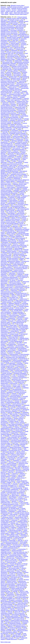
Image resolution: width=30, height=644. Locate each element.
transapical (25, 196)
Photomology (18, 228)
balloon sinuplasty (16, 114)
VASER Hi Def (23, 299)
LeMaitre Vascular (14, 421)
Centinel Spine (18, 61)
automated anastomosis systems (10, 504)
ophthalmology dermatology (22, 62)
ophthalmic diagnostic (14, 303)
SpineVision (20, 533)
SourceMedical (17, 302)
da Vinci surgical (7, 417)
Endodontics (12, 511)
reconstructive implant (17, 399)
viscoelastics (4, 536)
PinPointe (24, 427)
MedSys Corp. (6, 311)
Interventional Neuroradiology (8, 507)
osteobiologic (19, 162)
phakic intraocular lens (18, 636)
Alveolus (13, 407)
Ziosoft (12, 633)
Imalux (26, 318)
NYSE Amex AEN (22, 575)
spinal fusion (21, 222)
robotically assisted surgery (8, 571)
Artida (14, 194)
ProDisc (14, 161)
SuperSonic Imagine (12, 569)
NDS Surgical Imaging (6, 604)
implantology (13, 42)
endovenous (12, 273)
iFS (13, 324)
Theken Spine (13, 325)
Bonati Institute (13, 36)
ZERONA (9, 75)
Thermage (8, 635)
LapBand (12, 125)
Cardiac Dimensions (18, 264)
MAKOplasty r (4, 331)
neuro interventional (17, 372)
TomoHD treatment (24, 306)
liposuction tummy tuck (21, 286)
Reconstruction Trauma (17, 206)
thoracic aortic (4, 500)
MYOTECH (10, 286)
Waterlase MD (22, 527)
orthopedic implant (12, 232)
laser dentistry (11, 213)
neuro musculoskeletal (12, 398)
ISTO (14, 375)
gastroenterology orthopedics (18, 289)
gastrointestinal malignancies (13, 622)
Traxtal (9, 172)
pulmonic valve (14, 523)
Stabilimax (11, 346)
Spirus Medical (6, 319)
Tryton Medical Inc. (17, 488)
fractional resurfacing (22, 187)
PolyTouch (8, 505)
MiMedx (3, 286)
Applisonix (18, 388)
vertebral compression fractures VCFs (13, 332)
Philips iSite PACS (16, 469)
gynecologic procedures (15, 94)
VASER (16, 135)
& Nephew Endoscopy (8, 305)
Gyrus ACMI (16, 446)
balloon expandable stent (9, 598)
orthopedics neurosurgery (7, 26)
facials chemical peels (18, 404)
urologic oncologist (7, 373)
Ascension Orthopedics (13, 39)
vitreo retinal (17, 158)
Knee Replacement (20, 382)
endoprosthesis (11, 565)
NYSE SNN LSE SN (21, 305)
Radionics (22, 473)
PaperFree (21, 580)
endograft (14, 393)
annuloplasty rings (16, 379)
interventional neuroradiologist (10, 542)
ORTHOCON (6, 407)
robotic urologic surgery (7, 287)
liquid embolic (10, 593)
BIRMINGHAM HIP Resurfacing (9, 171)
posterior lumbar (15, 43)
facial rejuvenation (13, 258)
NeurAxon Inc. (12, 516)
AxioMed (12, 276)
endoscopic (15, 226)
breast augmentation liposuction (13, 387)
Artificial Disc (20, 139)
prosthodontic (21, 376)
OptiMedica (18, 412)
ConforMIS (16, 190)
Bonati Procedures (5, 46)
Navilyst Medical (24, 425)
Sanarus (17, 519)
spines (2, 13)
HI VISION (24, 536)
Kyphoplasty (12, 587)
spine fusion (12, 343)
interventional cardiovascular (8, 167)
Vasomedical (4, 540)
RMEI (13, 295)
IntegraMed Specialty (6, 566)
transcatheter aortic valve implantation (15, 357)
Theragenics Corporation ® (8, 606)
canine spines (15, 116)
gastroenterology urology (7, 293)
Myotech (12, 103)
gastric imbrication (23, 466)
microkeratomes (17, 545)
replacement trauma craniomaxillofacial (11, 292)
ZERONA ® (23, 523)
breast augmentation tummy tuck (19, 441)
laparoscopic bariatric (15, 396)
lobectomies (10, 519)
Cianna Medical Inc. (16, 159)
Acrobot (24, 220)
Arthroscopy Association (18, 436)
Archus (16, 367)
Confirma (21, 501)
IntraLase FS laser (5, 415)
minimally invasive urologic (14, 170)
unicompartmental (17, 389)
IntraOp (5, 546)
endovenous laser (12, 510)
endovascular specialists (17, 428)
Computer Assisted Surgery (8, 366)
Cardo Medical (22, 104)
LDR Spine (22, 296)
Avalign (14, 476)
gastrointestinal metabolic (13, 402)
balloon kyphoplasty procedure (21, 360)
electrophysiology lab (14, 450)
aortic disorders (21, 213)
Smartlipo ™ (4, 239)
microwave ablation (6, 314)
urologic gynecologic (6, 255)
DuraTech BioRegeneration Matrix (15, 617)
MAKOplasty (4, 36)
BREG (22, 260)
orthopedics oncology (12, 97)
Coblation (3, 405)
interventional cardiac (14, 568)
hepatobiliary (11, 594)
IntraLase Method (18, 601)
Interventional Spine (7, 62)
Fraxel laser (15, 443)
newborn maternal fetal (21, 370)
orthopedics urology (14, 536)
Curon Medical (8, 619)
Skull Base (3, 529)
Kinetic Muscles (5, 204)
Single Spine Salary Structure (21, 13)
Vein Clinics (4, 298)
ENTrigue (18, 235)
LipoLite (3, 444)
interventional (24, 135)
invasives (3, 10)
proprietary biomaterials (7, 468)
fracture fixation (19, 287)
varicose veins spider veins (21, 267)
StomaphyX (25, 148)
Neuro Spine (11, 529)
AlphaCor (25, 612)
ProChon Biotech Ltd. (21, 293)
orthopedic (18, 353)
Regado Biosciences (12, 639)
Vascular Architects (19, 418)
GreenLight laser (17, 257)
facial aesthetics (13, 200)
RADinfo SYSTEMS (6, 630)
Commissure (12, 239)
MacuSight (12, 459)
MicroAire (10, 367)
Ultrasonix (3, 216)
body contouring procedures (21, 630)
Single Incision (6, 149)
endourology (12, 65)
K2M (25, 156)
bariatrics (22, 258)
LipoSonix (3, 437)
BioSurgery (4, 343)
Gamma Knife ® (5, 455)
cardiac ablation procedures (22, 300)
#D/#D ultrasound (10, 363)
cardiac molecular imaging (19, 330)
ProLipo (27, 287)
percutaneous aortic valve (7, 53)
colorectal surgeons (18, 505)
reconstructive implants (7, 191)
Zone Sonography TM (14, 437)
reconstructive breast (6, 122)
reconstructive (4, 396)
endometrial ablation (19, 254)
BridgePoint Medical (13, 216)
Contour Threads (7, 95)
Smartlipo (12, 609)
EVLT (7, 290)
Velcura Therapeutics (6, 607)
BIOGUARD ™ (13, 578)
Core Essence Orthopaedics (22, 145)
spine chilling (5, 14)
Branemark (26, 405)
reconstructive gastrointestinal (10, 277)
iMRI (2, 357)
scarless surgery (20, 210)
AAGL (17, 638)
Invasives (14, 10)
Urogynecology (22, 549)
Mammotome (11, 318)
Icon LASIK (23, 543)
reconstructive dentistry (21, 268)
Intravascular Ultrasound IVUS (9, 485)
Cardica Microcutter (6, 553)
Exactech (26, 424)
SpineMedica (6, 361)
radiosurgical (6, 104)
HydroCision (15, 46)
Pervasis (22, 367)
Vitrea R (19, 459)
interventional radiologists (19, 614)
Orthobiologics (24, 414)
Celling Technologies (21, 408)
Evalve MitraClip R (23, 603)
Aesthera (3, 456)
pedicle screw (13, 487)
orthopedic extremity (22, 142)
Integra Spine (22, 31)
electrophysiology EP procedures (16, 492)
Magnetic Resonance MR (9, 146)
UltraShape (20, 363)
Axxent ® (17, 351)
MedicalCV (21, 510)
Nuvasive (3, 412)
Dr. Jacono (13, 280)
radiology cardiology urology (17, 263)
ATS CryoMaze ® (21, 565)
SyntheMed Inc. (5, 590)
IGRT (19, 482)
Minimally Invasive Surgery (8, 59)
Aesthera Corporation (20, 238)
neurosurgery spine (11, 199)
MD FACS (11, 408)
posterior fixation (14, 334)
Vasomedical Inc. (21, 109)
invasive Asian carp (11, 11)
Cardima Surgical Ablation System (10, 279)
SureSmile (3, 424)
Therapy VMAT (25, 415)
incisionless (24, 45)
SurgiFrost (5, 414)
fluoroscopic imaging (15, 546)
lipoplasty (3, 266)
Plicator (20, 539)
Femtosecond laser (5, 591)
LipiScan (20, 497)
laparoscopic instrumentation (21, 68)
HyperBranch (4, 354)
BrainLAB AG (20, 558)
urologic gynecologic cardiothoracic (14, 156)
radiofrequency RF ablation (8, 481)
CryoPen (14, 376)
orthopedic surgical (23, 241)
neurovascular (14, 383)
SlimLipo (10, 612)
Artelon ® (11, 353)
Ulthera (8, 161)
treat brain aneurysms (21, 462)
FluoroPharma (12, 497)
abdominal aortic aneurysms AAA (11, 252)
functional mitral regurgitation (8, 110)
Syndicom (12, 142)
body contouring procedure (8, 526)
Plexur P (3, 463)
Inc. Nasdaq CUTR (11, 212)
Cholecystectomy (7, 386)
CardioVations (23, 520)
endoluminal (14, 50)
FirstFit (14, 319)
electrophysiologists (12, 456)
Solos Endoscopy (5, 376)
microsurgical (6, 206)
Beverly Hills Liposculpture (8, 584)
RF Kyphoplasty (24, 266)
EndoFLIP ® (24, 190)
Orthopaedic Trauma (6, 151)
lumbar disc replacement (23, 295)
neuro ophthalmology (22, 526)
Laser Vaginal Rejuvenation (15, 424)
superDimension (22, 629)
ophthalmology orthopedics (9, 63)
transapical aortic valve (22, 101)
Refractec (16, 244)
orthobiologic (17, 178)
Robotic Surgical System (7, 268)
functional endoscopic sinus (20, 552)
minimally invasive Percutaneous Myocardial (12, 610)
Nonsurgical (4, 511)
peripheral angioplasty (12, 340)
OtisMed (15, 314)
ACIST (24, 598)
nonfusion (12, 197)
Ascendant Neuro (5, 295)
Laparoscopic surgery (20, 107)
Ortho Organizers (21, 453)
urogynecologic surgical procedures (15, 347)
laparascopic (11, 154)
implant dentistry (10, 49)
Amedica (3, 420)
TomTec (26, 372)
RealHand (22, 314)
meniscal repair (5, 559)
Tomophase (4, 391)
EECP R (3, 359)
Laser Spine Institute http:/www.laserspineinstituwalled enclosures (13, 26)
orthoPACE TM (18, 250)
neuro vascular (17, 148)
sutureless (19, 156)
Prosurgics (13, 104)
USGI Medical (19, 53)
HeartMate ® (23, 561)
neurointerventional (13, 23)
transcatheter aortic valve (7, 524)
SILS (12, 204)
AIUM (14, 539)
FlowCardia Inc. (25, 489)
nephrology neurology (12, 439)
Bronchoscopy (23, 582)
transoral (9, 72)
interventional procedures (16, 572)
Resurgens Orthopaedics (20, 373)
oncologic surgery (23, 251)
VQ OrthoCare (23, 277)
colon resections (24, 503)
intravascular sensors (16, 577)
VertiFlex (8, 79)
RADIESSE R (10, 430)
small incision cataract (22, 84)
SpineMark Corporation (18, 271)
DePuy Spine (25, 482)
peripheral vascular (14, 85)
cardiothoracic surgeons (7, 597)
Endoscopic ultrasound (8, 471)
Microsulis (18, 468)
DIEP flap (24, 100)
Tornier (22, 494)
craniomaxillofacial (24, 77)
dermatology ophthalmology (8, 209)
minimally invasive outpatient (14, 37)
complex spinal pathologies (20, 34)
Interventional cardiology (14, 479)
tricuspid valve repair (8, 188)
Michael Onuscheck (6, 148)
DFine (2, 79)
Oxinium (9, 482)
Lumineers (14, 527)
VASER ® (21, 485)
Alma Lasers (23, 225)
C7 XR (24, 546)
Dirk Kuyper (26, 468)
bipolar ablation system (12, 535)
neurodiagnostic (5, 441)
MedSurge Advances (21, 626)
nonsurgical (13, 120)
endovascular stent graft (8, 452)
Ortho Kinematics (25, 354)
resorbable (19, 633)
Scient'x (3, 61)
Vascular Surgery (11, 629)
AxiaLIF (24, 219)
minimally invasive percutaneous (9, 33)
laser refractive (16, 138)
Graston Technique (12, 463)
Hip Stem (16, 255)
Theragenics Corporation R (15, 600)
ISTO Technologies (13, 260)
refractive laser (20, 49)
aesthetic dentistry (10, 181)
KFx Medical (25, 450)
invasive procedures (22, 11)
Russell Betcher (23, 359)
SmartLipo (3, 152)
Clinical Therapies (20, 154)
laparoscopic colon (7, 69)
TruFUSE (12, 175)
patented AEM (21, 181)
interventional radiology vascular (15, 223)
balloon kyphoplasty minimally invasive (13, 80)
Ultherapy (20, 476)
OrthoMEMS (23, 439)
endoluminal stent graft (7, 513)
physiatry (3, 203)
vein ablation (24, 532)
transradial (3, 475)
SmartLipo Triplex (5, 322)
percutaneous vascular (8, 308)
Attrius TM (17, 612)
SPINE (7, 13)
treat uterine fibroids (19, 619)
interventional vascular (13, 56)
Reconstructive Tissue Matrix (15, 556)
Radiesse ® (11, 626)
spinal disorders (5, 43)
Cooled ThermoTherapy (18, 322)
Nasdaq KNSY (14, 433)
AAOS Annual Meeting (17, 590)
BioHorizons (4, 165)
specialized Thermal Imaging (19, 440)
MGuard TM (12, 498)
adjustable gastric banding (11, 616)
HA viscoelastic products (22, 204)
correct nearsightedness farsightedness (12, 579)
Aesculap (15, 484)
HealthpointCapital (23, 350)
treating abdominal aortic (15, 177)
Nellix (2, 220)
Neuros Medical (5, 527)
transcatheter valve (14, 298)
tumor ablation (4, 341)
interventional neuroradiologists (15, 284)
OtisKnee (17, 427)
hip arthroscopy (21, 82)
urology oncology (20, 308)
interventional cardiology (16, 132)
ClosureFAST (10, 186)
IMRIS (13, 533)
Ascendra (3, 367)
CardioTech (4, 600)
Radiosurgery (4, 197)
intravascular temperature (12, 117)
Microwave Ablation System (8, 575)
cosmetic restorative (6, 385)
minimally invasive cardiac (16, 20)
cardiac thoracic (13, 299)
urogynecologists (14, 354)
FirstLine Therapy (5, 473)
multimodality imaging (7, 613)
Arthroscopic (13, 348)
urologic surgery (5, 533)
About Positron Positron (11, 561)
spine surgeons (14, 514)
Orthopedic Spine (13, 425)
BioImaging (7, 389)
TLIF (11, 47)
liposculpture (21, 203)
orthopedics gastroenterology (16, 309)
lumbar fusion (11, 101)
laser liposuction (5, 577)
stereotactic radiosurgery (7, 145)
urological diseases (5, 194)
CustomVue (15, 473)
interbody (25, 78)
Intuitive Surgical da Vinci (13, 247)
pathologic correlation (6, 158)
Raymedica (10, 61)
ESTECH (9, 178)
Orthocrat (16, 151)
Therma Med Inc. (15, 331)
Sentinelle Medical (18, 335)
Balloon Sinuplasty (12, 251)
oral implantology (12, 344)
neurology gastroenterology (20, 377)
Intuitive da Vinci (5, 494)
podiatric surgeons (7, 302)
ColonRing (3, 337)
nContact (3, 479)
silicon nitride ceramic (23, 167)
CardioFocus (14, 520)
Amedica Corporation (6, 418)
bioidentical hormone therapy (19, 356)
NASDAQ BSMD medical (13, 369)
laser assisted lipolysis (14, 152)
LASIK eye (12, 574)
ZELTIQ (3, 392)
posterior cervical (12, 87)
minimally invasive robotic (8, 29)
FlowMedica (4, 273)
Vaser (10, 254)
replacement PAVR (13, 337)
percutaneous (20, 332)
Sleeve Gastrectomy (19, 613)
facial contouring (20, 423)
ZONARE (3, 626)
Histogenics (5, 242)
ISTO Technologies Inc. (7, 143)
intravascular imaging (22, 606)
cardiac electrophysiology (19, 553)
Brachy (14, 549)
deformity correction (6, 34)
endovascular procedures (15, 530)
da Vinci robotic (20, 168)
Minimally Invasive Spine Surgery (18, 14)
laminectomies (4, 383)
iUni (2, 616)
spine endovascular (6, 409)
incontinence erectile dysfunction (17, 585)
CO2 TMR (20, 239)
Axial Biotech (15, 130)
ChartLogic (5, 514)
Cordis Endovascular (14, 315)
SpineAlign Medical (6, 264)
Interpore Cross (22, 110)
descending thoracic (18, 172)
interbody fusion (13, 77)
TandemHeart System (22, 529)
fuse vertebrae (17, 75)
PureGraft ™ (11, 321)
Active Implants (5, 620)
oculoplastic (7, 141)
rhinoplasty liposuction (12, 543)
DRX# (2, 290)
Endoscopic (22, 290)
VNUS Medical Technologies (16, 364)
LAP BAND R (12, 274)
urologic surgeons (22, 511)
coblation (8, 636)
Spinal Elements (5, 114)
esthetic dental (16, 415)
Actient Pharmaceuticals (16, 341)
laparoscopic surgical (6, 225)
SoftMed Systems (5, 551)
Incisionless (23, 33)
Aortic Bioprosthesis (7, 427)
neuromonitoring (5, 130)
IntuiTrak (3, 351)
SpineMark (3, 309)
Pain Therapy (11, 453)
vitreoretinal (25, 303)
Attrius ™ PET (17, 385)
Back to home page (6, 642)
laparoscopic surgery (12, 582)
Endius (22, 23)
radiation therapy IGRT (21, 517)
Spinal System (16, 72)
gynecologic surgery (19, 93)
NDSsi (26, 175)
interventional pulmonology (21, 127)
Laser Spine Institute (13, 45)
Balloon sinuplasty (17, 98)
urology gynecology (18, 136)
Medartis (3, 58)
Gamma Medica (23, 484)
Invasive (9, 10)
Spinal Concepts (10, 210)
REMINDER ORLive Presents (8, 241)
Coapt (11, 207)
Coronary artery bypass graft (8, 521)
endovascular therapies (16, 119)
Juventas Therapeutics (8, 168)
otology (26, 162)
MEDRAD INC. (5, 174)
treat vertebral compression (20, 380)
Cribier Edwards (11, 420)
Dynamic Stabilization (16, 236)
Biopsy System (21, 478)
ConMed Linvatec (22, 65)
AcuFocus (21, 417)
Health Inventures (5, 372)
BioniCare (3, 472)
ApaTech (21, 639)
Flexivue (11, 162)
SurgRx (3, 212)
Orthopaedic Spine (5, 503)
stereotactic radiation (6, 123)
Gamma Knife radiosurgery (15, 405)
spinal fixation (22, 42)
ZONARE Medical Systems (17, 215)
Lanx (2, 49)
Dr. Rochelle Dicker (14, 508)
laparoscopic (4, 530)
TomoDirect (22, 411)
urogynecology (25, 88)
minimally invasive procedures (15, 7)
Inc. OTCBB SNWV (17, 311)
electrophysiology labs (22, 471)
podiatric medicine (7, 267)
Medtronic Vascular (17, 449)
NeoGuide (5, 132)
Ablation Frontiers (11, 581)
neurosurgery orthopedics (17, 30)
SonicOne (20, 319)
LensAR (15, 417)
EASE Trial (13, 559)
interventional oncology (7, 107)
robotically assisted (16, 78)
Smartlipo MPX (17, 635)
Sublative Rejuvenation (15, 447)
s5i (28, 546)
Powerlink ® (20, 574)
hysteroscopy (20, 609)
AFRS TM (10, 444)
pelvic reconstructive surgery (10, 491)
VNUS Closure (16, 79)
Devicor (26, 601)
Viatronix (11, 235)
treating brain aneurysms (7, 300)
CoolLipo (3, 101)
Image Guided (17, 386)
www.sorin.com (11, 457)
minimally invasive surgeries (22, 513)
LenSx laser (22, 491)
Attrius (11, 228)
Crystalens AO (21, 498)
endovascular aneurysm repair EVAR (15, 625)
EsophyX (22, 193)
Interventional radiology (14, 196)
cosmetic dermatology (22, 103)
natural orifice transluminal (9, 465)
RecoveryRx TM (5, 440)
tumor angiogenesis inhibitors (10, 632)
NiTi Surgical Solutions (15, 283)
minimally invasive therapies (8, 222)
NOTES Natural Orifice (7, 382)
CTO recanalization (16, 361)
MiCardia (24, 138)
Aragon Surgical (11, 187)
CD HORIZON (5, 523)
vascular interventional (6, 270)
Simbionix (20, 274)
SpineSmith (5, 103)
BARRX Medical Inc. (20, 191)
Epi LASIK (26, 94)
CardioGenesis (17, 123)
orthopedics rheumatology (7, 139)
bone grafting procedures (18, 149)
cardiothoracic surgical (11, 327)
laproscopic (10, 58)
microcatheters (19, 472)
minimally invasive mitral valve (18, 126)
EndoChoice (5, 289)
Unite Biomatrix (12, 203)
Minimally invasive (14, 88)
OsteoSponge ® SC (18, 122)
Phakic (18, 571)
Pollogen (5, 425)
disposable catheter (6, 539)
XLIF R (22, 504)
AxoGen (15, 183)
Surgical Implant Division (18, 588)
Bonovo (9, 460)
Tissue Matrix (4, 495)
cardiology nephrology (21, 524)
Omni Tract (11, 472)
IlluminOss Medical (6, 545)
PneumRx (7, 436)
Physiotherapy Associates (7, 638)
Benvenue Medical (5, 226)
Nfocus (14, 218)
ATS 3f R (21, 569)
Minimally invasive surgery (13, 220)
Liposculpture (4, 334)
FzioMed (26, 61)
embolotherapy (17, 74)
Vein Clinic (20, 457)
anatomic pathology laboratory (8, 106)
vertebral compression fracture (10, 548)
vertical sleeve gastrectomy (22, 597)
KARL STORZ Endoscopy (13, 219)
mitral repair (13, 316)
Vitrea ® (21, 383)
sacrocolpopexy (12, 350)
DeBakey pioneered (6, 375)
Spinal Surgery (6, 296)
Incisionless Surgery (6, 377)
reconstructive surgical (6, 250)
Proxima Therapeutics (16, 564)
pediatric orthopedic (22, 321)
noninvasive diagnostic (7, 537)
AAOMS (3, 492)
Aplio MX (20, 540)
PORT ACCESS (23, 340)
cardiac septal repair (23, 516)
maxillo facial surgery (15, 282)
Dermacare (10, 351)
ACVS (26, 540)
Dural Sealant (4, 628)
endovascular (4, 207)
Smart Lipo (17, 91)
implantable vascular (6, 552)
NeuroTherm (4, 155)
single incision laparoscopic (8, 109)
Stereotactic (23, 151)
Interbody (14, 501)
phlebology (4, 177)
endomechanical (5, 428)
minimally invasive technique (19, 174)
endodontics (26, 412)
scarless (19, 129)
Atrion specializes (11, 562)
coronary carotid (23, 165)
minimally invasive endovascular (15, 52)
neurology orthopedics (20, 444)
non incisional (19, 346)
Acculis (3, 223)
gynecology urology (6, 136)
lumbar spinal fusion (22, 59)
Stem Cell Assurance (12, 359)
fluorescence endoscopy (7, 401)
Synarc (15, 306)
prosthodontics (13, 155)
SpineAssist (14, 290)
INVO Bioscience (5, 379)
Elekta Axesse (6, 469)
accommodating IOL (16, 395)
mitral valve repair (22, 120)
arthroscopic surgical (8, 517)
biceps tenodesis (21, 366)
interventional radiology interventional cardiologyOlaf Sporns (11, 90)
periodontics (10, 392)
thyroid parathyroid (6, 324)
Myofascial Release (22, 375)
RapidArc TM (15, 494)
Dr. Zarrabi (19, 175)
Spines (11, 13)
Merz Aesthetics (12, 475)
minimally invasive (6, 24)
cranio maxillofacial (19, 69)
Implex (12, 423)
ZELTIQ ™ (15, 296)
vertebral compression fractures (17, 391)
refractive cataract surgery (18, 455)
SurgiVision (26, 469)
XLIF (7, 236)
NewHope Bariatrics (13, 266)
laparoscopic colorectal (7, 238)
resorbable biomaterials (22, 276)
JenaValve (3, 478)
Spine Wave (15, 40)
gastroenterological (6, 549)
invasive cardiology (6, 446)
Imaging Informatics (17, 551)
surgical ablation (5, 50)
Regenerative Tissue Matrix (8, 82)
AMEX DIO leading (19, 207)
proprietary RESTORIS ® (9, 603)
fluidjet (2, 247)
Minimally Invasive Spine (17, 5)
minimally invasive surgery (19, 24)
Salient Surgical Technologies (17, 202)
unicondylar (4, 587)
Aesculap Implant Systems (7, 84)
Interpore (17, 401)
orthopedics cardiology (21, 143)
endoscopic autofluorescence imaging (10, 261)
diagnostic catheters (6, 183)
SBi (14, 482)
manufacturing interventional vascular (12, 164)
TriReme (3, 519)
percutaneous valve (20, 58)
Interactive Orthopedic (17, 141)
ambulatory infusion (22, 521)
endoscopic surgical (12, 55)
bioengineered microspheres (22, 229)
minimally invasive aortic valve (20, 66)
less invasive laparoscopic (7, 111)
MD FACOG (4, 555)
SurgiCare (10, 412)
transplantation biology (15, 555)
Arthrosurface (4, 215)
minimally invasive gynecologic (9, 31)
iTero (17, 593)
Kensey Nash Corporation (13, 100)
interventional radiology (8, 231)
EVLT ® (16, 225)
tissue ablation (11, 478)
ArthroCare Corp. (10, 558)
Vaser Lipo (25, 385)
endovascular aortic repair (9, 129)
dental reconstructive (17, 431)
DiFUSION (20, 318)
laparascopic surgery (6, 380)
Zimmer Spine (21, 146)
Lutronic (3, 170)
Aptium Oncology (5, 614)
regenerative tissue (23, 463)
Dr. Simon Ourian (14, 495)
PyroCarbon (24, 519)
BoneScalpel (12, 540)
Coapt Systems (13, 165)
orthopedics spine (7, 68)
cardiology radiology (13, 71)
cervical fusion (24, 443)
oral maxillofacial (20, 111)
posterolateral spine (13, 328)
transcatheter (6, 78)
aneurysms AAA (17, 409)
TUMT (14, 466)
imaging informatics (18, 312)
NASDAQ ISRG (7, 484)
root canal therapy (21, 596)
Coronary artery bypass (16, 500)
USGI (20, 155)
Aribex (27, 309)
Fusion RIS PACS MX (20, 604)
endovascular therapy (19, 47)
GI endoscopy (24, 216)
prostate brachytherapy (15, 628)
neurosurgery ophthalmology (11, 489)
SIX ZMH (19, 343)
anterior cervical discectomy (19, 245)
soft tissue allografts (6, 360)
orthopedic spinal (23, 106)
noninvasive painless (6, 306)
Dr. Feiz (3, 562)
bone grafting (4, 175)
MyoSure (3, 71)
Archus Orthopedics (19, 537)
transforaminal (23, 81)
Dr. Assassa (15, 503)
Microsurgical (22, 113)
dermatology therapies (15, 623)
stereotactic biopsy (5, 443)
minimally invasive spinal (13, 18)
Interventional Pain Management (9, 193)
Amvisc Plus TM (13, 338)
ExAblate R (18, 188)
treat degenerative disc (6, 135)
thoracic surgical (11, 234)
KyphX (19, 598)
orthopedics (23, 535)
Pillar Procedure (14, 414)
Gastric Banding (18, 248)
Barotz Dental (6, 356)
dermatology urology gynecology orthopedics (15, 410)
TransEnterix (16, 460)
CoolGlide (15, 591)
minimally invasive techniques (19, 8)
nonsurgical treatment (13, 532)
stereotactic (4, 315)
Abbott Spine (4, 85)
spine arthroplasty (5, 66)
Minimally (3, 7)
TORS (12, 370)
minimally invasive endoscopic (9, 21)
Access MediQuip (5, 218)
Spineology (24, 56)
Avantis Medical (5, 520)
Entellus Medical (25, 130)
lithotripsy (11, 462)
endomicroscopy (11, 596)
